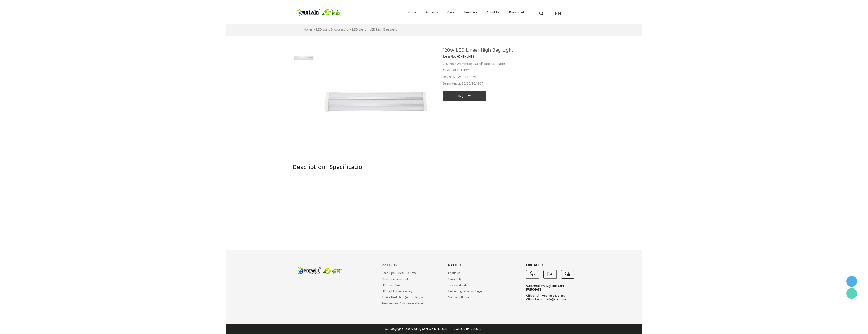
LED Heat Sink (391, 285)
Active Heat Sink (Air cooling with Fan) (404, 297)
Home (308, 30)
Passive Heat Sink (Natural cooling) (404, 304)
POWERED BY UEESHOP (468, 329)
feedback (470, 13)
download (516, 13)
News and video (459, 285)
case (451, 13)
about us (493, 13)
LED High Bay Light (383, 30)
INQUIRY (464, 96)
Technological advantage (465, 291)
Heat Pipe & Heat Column (399, 273)
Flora (852, 293)
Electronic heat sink (395, 279)
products (432, 13)
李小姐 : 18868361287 (852, 281)
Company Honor (458, 297)
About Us (454, 273)
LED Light (359, 30)
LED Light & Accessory (332, 30)
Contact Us (455, 279)
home (412, 13)
